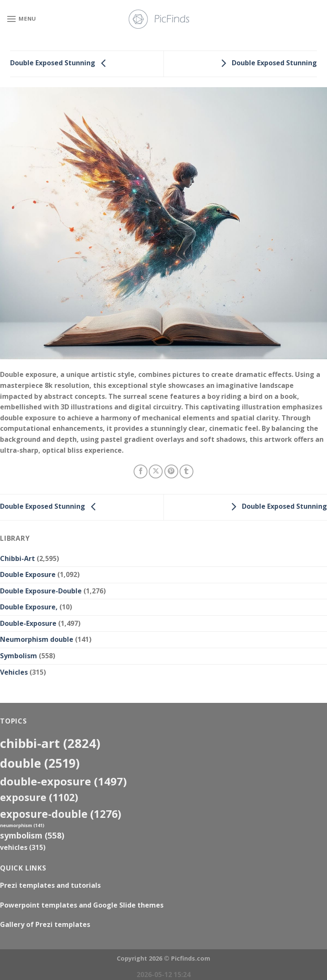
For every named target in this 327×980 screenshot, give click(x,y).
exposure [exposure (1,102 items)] (39, 797)
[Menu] (21, 19)
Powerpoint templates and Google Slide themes (82, 905)
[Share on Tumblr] (186, 471)
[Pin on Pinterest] (171, 471)
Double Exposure (28, 574)
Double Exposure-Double (41, 591)
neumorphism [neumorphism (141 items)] (22, 825)
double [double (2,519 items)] (40, 763)
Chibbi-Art (17, 558)
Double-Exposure (28, 623)
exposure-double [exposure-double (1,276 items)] (61, 814)
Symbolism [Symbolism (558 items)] (32, 835)
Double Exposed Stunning (60, 63)
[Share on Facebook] (141, 471)
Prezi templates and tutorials (50, 885)
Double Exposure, (29, 607)
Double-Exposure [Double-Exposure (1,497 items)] (63, 781)
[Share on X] (156, 471)
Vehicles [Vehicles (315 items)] (23, 847)
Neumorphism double (37, 639)
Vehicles (14, 672)
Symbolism (19, 656)
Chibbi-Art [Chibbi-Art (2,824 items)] (50, 743)
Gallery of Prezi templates (45, 924)
